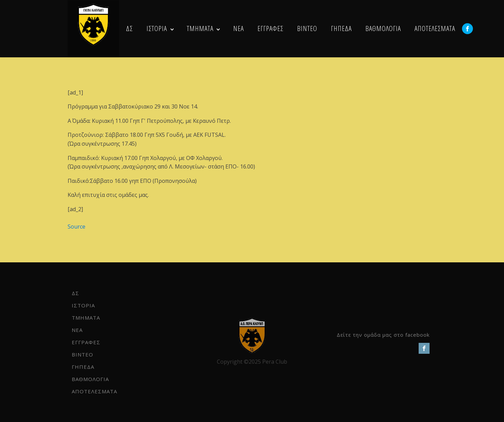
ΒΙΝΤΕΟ (307, 28)
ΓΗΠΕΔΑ (341, 28)
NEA (239, 28)
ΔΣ (129, 28)
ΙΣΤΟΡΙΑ (157, 28)
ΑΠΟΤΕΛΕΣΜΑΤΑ (435, 28)
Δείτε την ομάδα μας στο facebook (383, 335)
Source (76, 227)
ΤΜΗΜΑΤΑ (200, 28)
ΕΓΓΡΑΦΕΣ (270, 28)
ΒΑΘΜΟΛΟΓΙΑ (383, 28)
